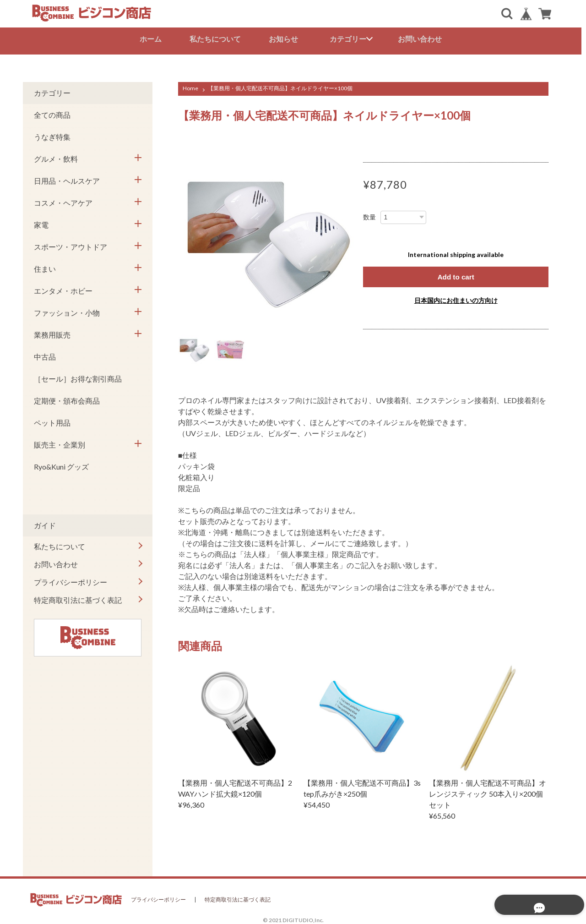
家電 (41, 223)
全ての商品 (52, 113)
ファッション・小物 (67, 311)
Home (190, 86)
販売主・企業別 (60, 443)
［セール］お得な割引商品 (78, 377)
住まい (45, 267)
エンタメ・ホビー (63, 289)
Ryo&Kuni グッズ (61, 465)
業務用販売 (52, 333)
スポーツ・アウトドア (71, 245)
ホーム (153, 39)
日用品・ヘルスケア (67, 179)
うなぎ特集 (52, 135)
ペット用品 (52, 421)
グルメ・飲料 (56, 157)
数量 (369, 215)
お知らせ (286, 39)
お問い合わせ (422, 39)
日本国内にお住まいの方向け (456, 299)
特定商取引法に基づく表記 (78, 598)
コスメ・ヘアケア (63, 201)
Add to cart (456, 275)
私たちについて (217, 39)
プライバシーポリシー (71, 580)
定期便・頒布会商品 (67, 399)
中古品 (45, 355)
